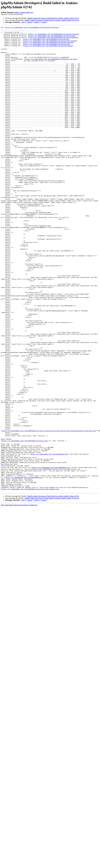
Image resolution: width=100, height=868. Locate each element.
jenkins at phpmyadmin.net (23, 12)
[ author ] (44, 22)
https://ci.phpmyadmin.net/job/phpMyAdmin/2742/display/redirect (32, 28)
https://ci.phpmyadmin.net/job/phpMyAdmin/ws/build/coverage (53, 36)
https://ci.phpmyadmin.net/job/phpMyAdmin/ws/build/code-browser (50, 44)
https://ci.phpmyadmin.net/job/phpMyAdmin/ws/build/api (46, 42)
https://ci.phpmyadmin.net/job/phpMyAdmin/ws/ (49, 540)
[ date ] (23, 22)
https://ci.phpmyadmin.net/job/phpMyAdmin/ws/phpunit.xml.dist (51, 66)
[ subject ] (37, 22)
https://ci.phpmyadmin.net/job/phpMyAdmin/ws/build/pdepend (53, 40)
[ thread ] (30, 22)
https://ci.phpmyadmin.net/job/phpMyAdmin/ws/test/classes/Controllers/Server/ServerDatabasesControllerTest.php (49, 512)
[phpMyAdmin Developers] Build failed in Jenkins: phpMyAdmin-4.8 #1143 (52, 20)
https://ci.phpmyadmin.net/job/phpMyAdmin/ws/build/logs (52, 38)
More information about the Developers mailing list (19, 598)
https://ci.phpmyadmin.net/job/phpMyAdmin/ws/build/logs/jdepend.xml (30, 582)
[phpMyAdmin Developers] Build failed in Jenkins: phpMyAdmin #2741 (53, 18)
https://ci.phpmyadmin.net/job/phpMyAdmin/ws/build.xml (25, 524)
